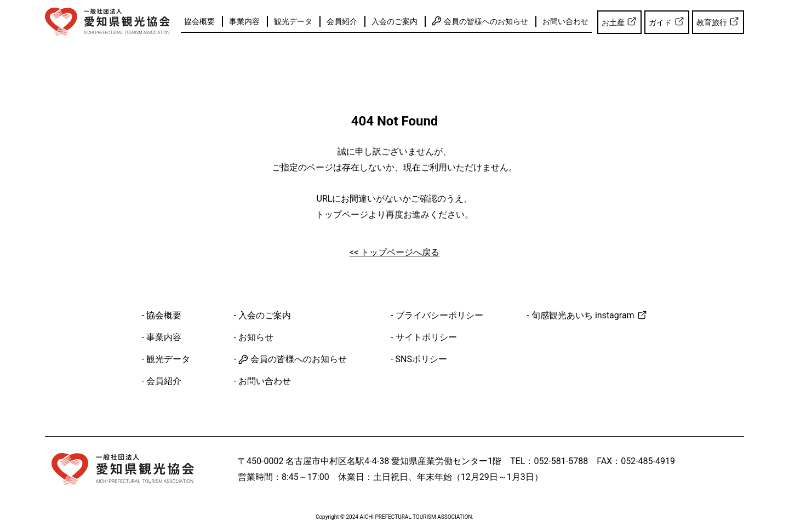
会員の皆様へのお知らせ (480, 21)
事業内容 (244, 21)
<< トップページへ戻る (395, 252)
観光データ (293, 21)
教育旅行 (718, 21)
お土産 (619, 21)
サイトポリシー (426, 337)
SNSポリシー (421, 359)
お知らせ (256, 337)
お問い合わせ (565, 21)
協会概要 (199, 21)
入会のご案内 (395, 21)
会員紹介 (342, 21)
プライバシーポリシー (439, 315)
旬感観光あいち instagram (590, 315)
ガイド (667, 21)
